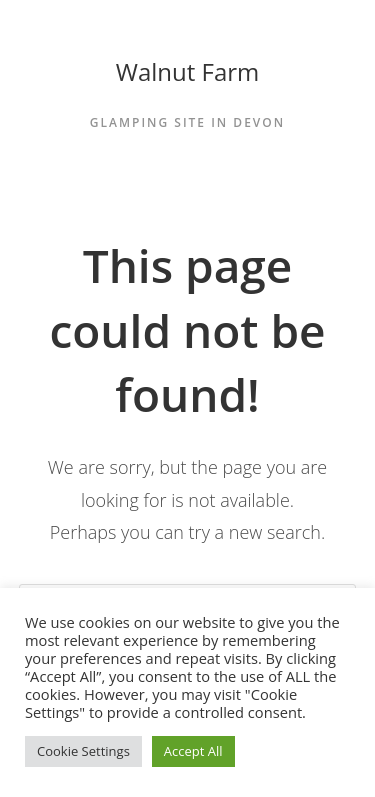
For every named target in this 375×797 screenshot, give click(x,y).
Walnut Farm (188, 71)
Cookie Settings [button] (83, 751)
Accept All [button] (193, 751)
